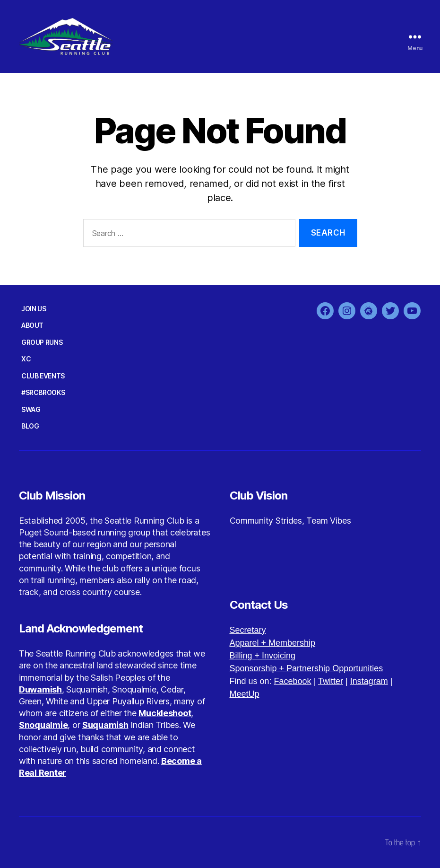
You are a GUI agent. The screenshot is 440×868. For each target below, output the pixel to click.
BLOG (30, 426)
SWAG (31, 409)
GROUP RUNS (42, 342)
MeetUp (245, 694)
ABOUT (32, 325)
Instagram (369, 681)
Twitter (331, 681)
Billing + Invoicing (263, 656)
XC (26, 359)
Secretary (248, 630)
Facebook (293, 681)
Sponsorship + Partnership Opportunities (306, 668)
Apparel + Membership (273, 643)
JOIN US (34, 309)
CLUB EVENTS (43, 376)
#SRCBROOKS (43, 392)
